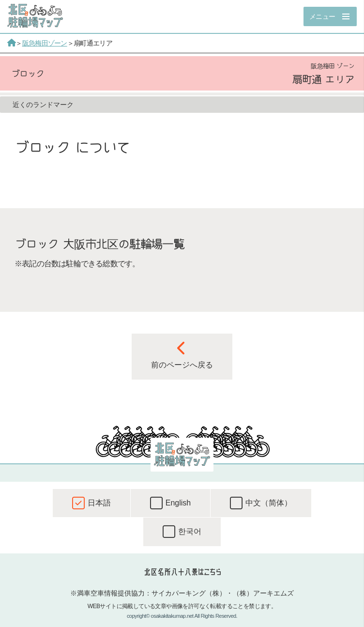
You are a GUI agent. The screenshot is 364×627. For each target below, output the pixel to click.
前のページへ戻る (182, 355)
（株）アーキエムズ (263, 593)
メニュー (322, 16)
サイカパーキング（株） (189, 593)
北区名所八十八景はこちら (182, 572)
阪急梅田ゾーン (45, 43)
